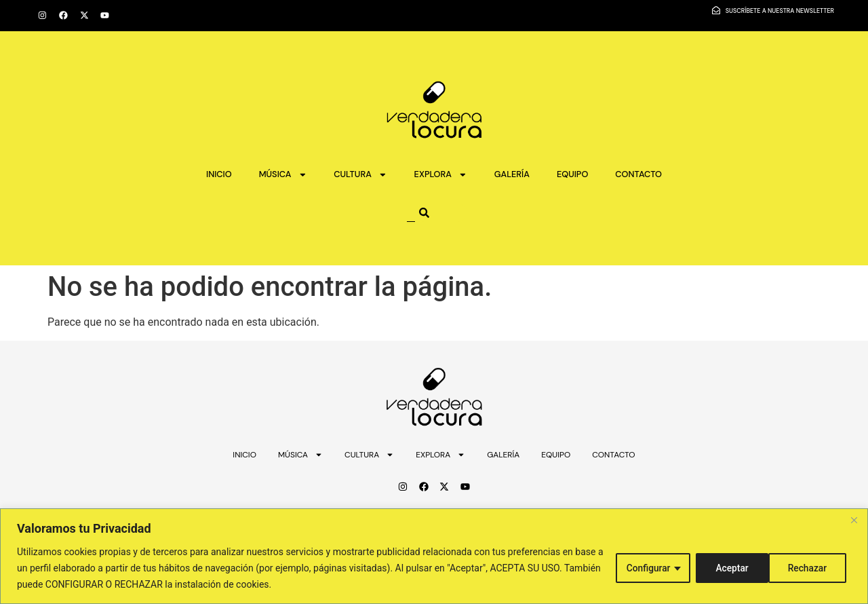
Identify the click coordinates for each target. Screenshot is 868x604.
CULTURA (360, 175)
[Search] (441, 213)
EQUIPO (572, 174)
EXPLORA (441, 175)
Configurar (646, 568)
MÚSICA (283, 175)
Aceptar (815, 568)
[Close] (854, 520)
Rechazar (733, 568)
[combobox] (411, 213)
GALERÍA (512, 174)
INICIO (219, 174)
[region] (434, 556)
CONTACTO (638, 174)
